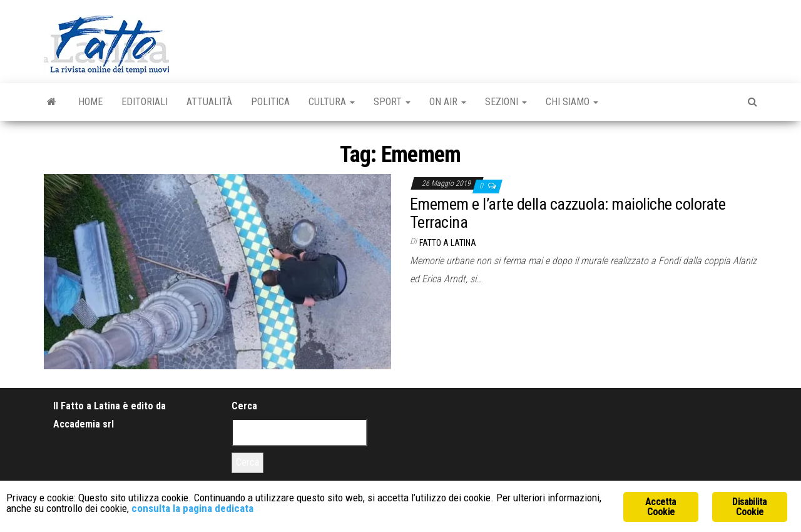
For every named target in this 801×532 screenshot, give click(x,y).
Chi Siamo (572, 102)
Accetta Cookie (661, 507)
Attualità (209, 102)
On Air (448, 102)
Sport (392, 102)
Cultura (332, 102)
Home (90, 102)
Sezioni (506, 102)
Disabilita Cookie (749, 507)
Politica (270, 102)
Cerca (244, 406)
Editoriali (145, 102)
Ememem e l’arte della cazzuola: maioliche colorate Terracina (568, 213)
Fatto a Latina (448, 243)
